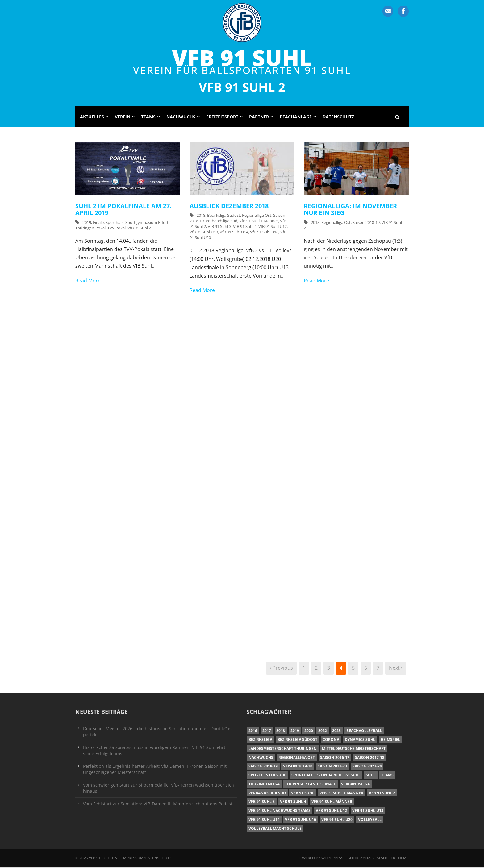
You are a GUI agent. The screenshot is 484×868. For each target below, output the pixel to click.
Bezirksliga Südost (224, 216)
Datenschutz (338, 118)
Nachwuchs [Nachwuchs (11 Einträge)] (261, 758)
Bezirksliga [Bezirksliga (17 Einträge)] (260, 741)
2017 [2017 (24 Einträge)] (267, 732)
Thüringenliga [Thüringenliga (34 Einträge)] (264, 785)
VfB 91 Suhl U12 (273, 228)
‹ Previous (281, 669)
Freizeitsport (222, 118)
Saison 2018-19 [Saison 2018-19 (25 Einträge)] (263, 767)
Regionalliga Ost (257, 216)
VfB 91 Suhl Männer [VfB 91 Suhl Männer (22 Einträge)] (332, 803)
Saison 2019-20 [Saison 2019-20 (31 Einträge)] (298, 767)
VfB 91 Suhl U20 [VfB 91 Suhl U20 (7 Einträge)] (337, 820)
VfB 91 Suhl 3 (219, 228)
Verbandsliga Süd (221, 222)
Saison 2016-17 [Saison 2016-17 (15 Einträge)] (335, 758)
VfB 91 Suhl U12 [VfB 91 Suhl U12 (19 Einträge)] (331, 812)
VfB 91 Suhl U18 (264, 233)
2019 (87, 223)
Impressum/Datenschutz (147, 859)
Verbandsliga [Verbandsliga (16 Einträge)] (355, 785)
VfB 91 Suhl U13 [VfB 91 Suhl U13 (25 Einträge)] (368, 812)
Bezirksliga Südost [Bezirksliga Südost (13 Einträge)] (297, 741)
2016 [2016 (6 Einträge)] (253, 732)
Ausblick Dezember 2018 (229, 207)
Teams (148, 118)
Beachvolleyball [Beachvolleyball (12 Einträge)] (364, 732)
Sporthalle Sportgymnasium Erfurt (137, 223)
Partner (259, 118)
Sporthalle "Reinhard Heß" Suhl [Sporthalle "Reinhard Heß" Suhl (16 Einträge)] (326, 776)
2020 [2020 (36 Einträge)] (309, 732)
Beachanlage (296, 118)
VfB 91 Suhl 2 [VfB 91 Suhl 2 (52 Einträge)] (382, 794)
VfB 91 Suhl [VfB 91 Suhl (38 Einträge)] (303, 794)
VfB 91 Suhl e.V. (104, 859)
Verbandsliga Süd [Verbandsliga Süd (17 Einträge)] (267, 794)
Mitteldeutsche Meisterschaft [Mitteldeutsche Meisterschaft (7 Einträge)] (354, 749)
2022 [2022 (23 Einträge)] (323, 732)
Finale (98, 223)
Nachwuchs (181, 118)
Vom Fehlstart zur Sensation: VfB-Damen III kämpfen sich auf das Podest (158, 805)
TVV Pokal (117, 229)
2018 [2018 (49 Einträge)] (281, 732)
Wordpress (333, 859)
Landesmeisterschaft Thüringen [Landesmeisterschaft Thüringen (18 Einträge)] (283, 749)
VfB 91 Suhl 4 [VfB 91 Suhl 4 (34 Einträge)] (293, 803)
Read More (88, 282)
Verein (123, 118)
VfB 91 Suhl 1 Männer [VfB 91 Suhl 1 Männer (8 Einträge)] (341, 794)
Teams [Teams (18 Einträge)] (387, 776)
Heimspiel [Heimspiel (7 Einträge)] (390, 741)
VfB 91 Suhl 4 (245, 228)
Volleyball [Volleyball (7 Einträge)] (370, 820)
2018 (201, 216)
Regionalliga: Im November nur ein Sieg (350, 210)
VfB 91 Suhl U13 (204, 233)
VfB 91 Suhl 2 (139, 229)
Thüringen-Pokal (90, 229)
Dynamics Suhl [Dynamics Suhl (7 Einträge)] (360, 741)
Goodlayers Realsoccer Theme (378, 859)
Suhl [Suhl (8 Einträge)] (371, 776)
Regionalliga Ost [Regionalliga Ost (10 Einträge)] (297, 758)
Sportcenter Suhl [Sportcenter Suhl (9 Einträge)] (267, 776)
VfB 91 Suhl (242, 57)
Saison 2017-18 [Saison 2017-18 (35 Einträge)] (370, 758)
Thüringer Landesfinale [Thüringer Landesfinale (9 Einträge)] (310, 785)
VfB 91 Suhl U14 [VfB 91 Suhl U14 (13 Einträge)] (264, 820)
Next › (396, 669)
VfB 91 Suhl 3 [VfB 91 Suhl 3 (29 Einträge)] (262, 803)
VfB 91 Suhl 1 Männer (259, 222)
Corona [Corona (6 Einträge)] (331, 741)
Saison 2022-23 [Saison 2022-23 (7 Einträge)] (332, 767)
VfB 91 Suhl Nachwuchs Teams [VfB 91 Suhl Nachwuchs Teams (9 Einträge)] (280, 812)
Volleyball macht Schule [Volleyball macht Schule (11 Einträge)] (275, 829)
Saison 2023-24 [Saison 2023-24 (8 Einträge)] (367, 767)
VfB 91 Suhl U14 (234, 233)
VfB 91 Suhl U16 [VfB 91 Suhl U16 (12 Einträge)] (300, 820)
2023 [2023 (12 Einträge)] (336, 732)
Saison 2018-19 (366, 223)
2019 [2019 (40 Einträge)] (295, 732)
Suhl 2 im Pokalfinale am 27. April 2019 (123, 210)
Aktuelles (92, 118)
